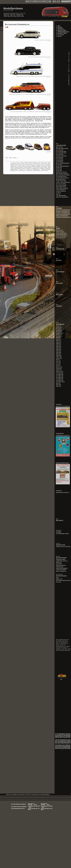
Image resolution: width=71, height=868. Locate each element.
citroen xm (37, 165)
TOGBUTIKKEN (60, 567)
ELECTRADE (59, 564)
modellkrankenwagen (46, 170)
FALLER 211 (59, 330)
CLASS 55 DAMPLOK (61, 190)
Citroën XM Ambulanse (61, 235)
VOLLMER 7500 (60, 380)
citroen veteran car (30, 165)
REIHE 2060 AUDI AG (61, 179)
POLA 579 (58, 364)
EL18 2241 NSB (60, 157)
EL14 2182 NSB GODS (61, 153)
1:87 (17, 162)
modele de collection (26, 169)
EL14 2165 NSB (60, 154)
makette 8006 (37, 167)
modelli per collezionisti (25, 170)
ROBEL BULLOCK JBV (61, 172)
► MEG (58, 26)
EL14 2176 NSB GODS (61, 151)
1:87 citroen (21, 162)
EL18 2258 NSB (60, 162)
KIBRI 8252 (59, 349)
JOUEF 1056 (59, 357)
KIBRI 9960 (59, 355)
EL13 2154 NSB (60, 150)
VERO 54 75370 (60, 372)
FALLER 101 (59, 327)
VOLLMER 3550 (60, 374)
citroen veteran (22, 165)
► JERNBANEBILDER (62, 32)
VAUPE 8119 (59, 369)
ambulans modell (28, 162)
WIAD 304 (58, 383)
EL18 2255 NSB (60, 160)
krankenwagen (14, 167)
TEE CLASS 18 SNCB (61, 184)
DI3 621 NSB (59, 165)
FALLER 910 (59, 332)
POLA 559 (58, 361)
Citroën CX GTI (59, 230)
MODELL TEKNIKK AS (61, 571)
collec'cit (12, 166)
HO (24, 166)
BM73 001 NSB (59, 147)
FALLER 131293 (60, 333)
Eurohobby (59, 582)
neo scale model (21, 171)
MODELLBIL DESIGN (61, 565)
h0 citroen (20, 166)
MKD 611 (58, 360)
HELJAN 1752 (59, 336)
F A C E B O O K (70, 80)
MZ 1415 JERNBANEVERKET (63, 163)
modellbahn (48, 169)
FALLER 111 (59, 329)
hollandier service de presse (43, 166)
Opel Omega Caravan (61, 238)
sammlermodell (37, 171)
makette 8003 (24, 167)
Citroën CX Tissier (60, 232)
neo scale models (29, 171)
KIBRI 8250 (59, 348)
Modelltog (13, 171)
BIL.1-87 (13, 15)
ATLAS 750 (58, 326)
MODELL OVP (59, 579)
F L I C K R (70, 68)
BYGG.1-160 (20, 16)
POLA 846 (58, 366)
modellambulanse (35, 169)
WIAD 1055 (58, 385)
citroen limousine (37, 164)
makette (19, 167)
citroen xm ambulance (45, 165)
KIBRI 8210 (59, 347)
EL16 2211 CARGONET (61, 156)
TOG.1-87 (6, 15)
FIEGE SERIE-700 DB (61, 187)
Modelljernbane (13, 8)
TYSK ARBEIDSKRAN (61, 196)
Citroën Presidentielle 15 (62, 236)
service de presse (44, 171)
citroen (39, 162)
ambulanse (35, 162)
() (11, 158)
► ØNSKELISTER (61, 30)
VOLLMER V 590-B (60, 382)
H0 (16, 166)
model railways (17, 169)
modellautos (42, 169)
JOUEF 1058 (59, 358)
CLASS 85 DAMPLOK (61, 191)
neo (16, 171)
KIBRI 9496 (59, 352)
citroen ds (30, 164)
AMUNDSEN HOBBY (61, 559)
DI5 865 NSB (59, 168)
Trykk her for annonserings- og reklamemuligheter (38, 794)
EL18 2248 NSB (60, 159)
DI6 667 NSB (59, 169)
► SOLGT (59, 36)
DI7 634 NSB (59, 171)
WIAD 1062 (58, 386)
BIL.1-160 (13, 16)
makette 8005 (31, 167)
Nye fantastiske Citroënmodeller (17, 24)
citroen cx (19, 164)
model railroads (44, 168)
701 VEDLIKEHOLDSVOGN (62, 178)
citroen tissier (44, 164)
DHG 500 (58, 194)
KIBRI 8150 (59, 345)
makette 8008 (44, 167)
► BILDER (59, 27)
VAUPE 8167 (59, 370)
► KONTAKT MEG (61, 33)
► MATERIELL (60, 29)
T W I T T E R (70, 57)
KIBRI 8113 (59, 341)
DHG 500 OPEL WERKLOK (62, 174)
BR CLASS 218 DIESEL (61, 185)
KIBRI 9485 (59, 351)
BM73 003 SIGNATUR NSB (62, 149)
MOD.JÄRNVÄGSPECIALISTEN (63, 581)
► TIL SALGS (60, 35)
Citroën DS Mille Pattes (61, 233)
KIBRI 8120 (59, 342)
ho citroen (28, 166)
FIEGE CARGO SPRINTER (62, 188)
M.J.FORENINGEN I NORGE (62, 534)
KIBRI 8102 (59, 338)
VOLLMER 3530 (60, 373)
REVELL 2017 (59, 367)
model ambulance (28, 168)
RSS (61, 679)
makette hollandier (19, 168)
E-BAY (57, 578)
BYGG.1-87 (20, 15)
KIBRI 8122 (59, 344)
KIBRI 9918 (59, 354)
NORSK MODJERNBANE (62, 568)
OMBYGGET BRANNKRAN (62, 197)
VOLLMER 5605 (60, 377)
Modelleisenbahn (14, 170)
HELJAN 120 (59, 335)
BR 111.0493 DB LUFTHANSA (63, 175)
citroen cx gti (24, 164)
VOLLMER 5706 (60, 379)
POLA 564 (58, 363)
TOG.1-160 (7, 16)
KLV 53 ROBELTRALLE (61, 176)
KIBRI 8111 (59, 339)
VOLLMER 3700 (60, 376)
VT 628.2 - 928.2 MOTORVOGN (63, 182)
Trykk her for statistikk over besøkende (15, 794)
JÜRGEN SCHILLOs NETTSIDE (63, 547)
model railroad (36, 168)
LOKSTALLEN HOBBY (61, 570)
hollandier (34, 166)
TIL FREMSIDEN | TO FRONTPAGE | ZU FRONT (38, 1)
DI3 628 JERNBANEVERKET (62, 166)
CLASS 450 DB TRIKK (61, 181)
